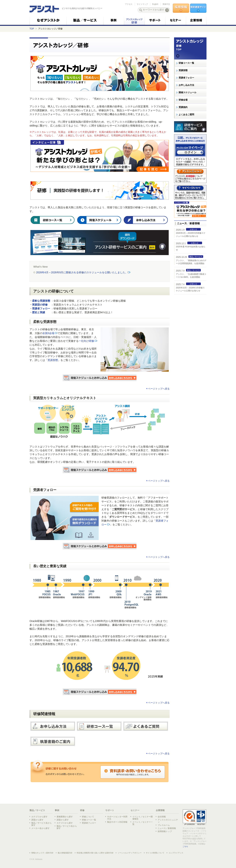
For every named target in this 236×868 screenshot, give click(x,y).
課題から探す (37, 820)
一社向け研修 (86, 341)
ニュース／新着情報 (167, 828)
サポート (110, 810)
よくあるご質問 (186, 115)
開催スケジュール (188, 92)
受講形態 (53, 360)
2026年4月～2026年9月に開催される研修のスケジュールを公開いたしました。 (83, 272)
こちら (185, 846)
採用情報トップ (165, 831)
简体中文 (166, 4)
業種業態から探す (65, 817)
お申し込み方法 (186, 85)
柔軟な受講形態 (41, 301)
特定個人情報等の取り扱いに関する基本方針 (95, 853)
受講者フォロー (41, 308)
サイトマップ (142, 4)
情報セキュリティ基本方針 (42, 853)
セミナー (135, 810)
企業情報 (160, 810)
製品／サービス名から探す (41, 824)
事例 (57, 810)
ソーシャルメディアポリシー (130, 853)
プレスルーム (164, 825)
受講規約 (183, 107)
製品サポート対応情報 (117, 822)
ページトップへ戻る (159, 389)
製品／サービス (37, 810)
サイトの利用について (155, 853)
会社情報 (162, 817)
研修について (88, 817)
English (155, 4)
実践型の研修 (40, 305)
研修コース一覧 (186, 63)
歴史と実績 (39, 312)
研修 (82, 810)
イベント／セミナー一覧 (143, 823)
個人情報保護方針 (65, 853)
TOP (32, 29)
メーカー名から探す (40, 828)
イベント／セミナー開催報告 (143, 818)
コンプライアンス (176, 853)
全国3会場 (48, 333)
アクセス (129, 4)
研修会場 (183, 100)
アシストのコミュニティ (168, 821)
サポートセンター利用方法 (117, 818)
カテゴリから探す (39, 817)
